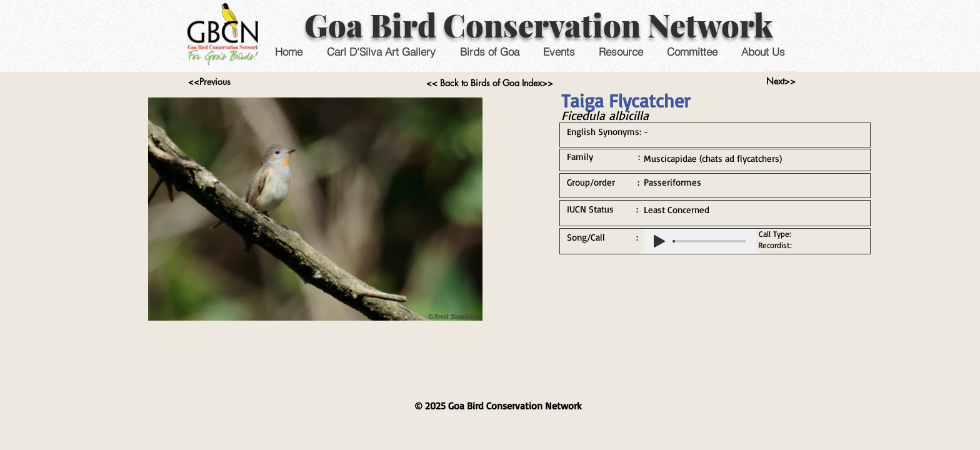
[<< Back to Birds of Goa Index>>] (490, 83)
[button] (558, 52)
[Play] (659, 241)
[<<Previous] (209, 82)
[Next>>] (781, 81)
